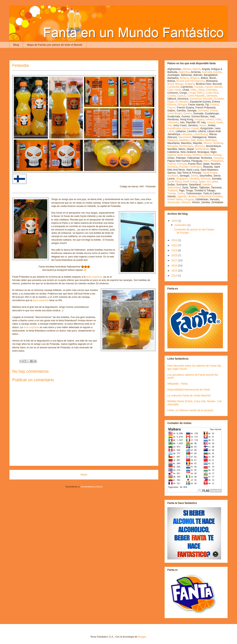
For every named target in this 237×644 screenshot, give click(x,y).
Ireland (211, 122)
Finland (214, 105)
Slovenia (206, 179)
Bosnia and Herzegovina (191, 81)
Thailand (172, 190)
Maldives (184, 140)
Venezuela (173, 202)
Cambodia (173, 87)
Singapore (182, 179)
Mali (193, 140)
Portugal (182, 164)
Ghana (214, 110)
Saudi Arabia (210, 173)
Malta (200, 140)
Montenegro (186, 146)
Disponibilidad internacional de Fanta (189, 390)
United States (175, 199)
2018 (175, 255)
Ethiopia (182, 105)
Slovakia (194, 179)
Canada (199, 87)
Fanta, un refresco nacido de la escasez (190, 410)
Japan (203, 125)
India (218, 119)
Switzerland (174, 187)
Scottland (173, 176)
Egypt (171, 102)
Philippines (217, 161)
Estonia (172, 105)
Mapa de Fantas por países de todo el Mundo (55, 45)
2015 (175, 271)
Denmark (212, 96)
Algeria (196, 69)
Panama (218, 158)
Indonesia (173, 122)
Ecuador (219, 99)
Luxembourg (201, 134)
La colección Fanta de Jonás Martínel (189, 395)
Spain (202, 182)
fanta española (94, 277)
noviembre (181, 225)
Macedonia (185, 137)
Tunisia (172, 193)
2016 (175, 266)
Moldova (218, 143)
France (171, 108)
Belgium (195, 78)
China (201, 90)
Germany (203, 110)
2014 (175, 276)
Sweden (207, 185)
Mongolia (173, 146)
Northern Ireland (202, 155)
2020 (175, 245)
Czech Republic (196, 96)
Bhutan (179, 84)
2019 (175, 250)
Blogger (142, 637)
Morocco (200, 146)
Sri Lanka (212, 182)
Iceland (210, 119)
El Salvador (182, 102)
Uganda (182, 196)
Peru (206, 161)
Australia (207, 72)
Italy (170, 125)
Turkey (181, 193)
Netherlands (202, 149)
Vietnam (186, 202)
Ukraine (192, 196)
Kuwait (195, 128)
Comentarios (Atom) (91, 487)
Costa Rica (212, 93)
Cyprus (181, 96)
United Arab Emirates (210, 196)
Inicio (84, 475)
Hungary (199, 119)
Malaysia (172, 140)
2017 (175, 260)
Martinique (211, 140)
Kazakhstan (174, 128)
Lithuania (187, 134)
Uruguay (189, 199)
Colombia (211, 90)
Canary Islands (213, 87)
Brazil (171, 84)
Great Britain (175, 113)
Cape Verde (174, 90)
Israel (219, 122)
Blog (16, 45)
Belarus (184, 78)
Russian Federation (190, 167)
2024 (175, 240)
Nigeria (171, 155)
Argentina (184, 72)
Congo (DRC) (196, 93)
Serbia (194, 176)
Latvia (171, 131)
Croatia (172, 96)
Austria (217, 72)
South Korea (190, 182)
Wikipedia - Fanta (177, 384)
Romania (173, 167)
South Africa (174, 182)
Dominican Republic (201, 99)
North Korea (184, 155)
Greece (188, 113)
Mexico (208, 143)
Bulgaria (190, 84)
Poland (171, 164)
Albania (187, 69)
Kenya (186, 128)
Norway (217, 155)
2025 (175, 221)
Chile (193, 90)
